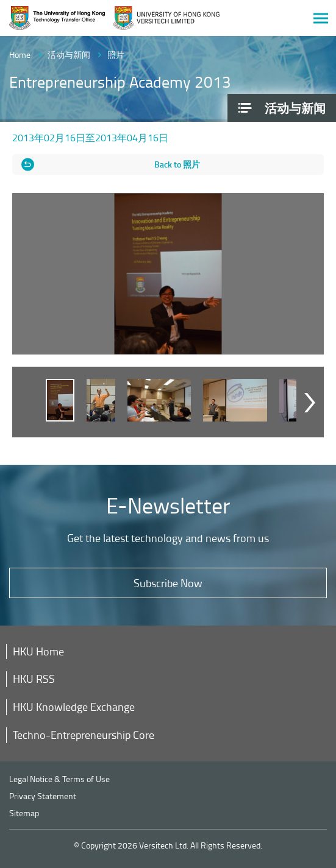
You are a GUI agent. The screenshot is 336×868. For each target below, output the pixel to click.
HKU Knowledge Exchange (74, 707)
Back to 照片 (177, 164)
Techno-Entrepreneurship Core (84, 735)
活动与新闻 (69, 55)
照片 (116, 55)
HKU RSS (34, 679)
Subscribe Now (168, 583)
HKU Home (38, 651)
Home (20, 55)
